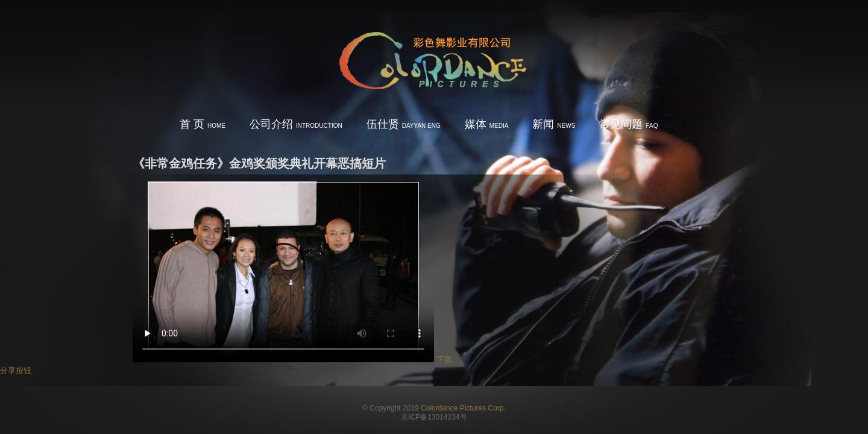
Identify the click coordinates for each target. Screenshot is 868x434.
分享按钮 (16, 370)
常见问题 (628, 124)
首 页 (203, 124)
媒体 (487, 124)
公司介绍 (296, 124)
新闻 (554, 124)
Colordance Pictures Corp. (463, 408)
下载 (444, 360)
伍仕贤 (404, 124)
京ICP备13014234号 (434, 417)
